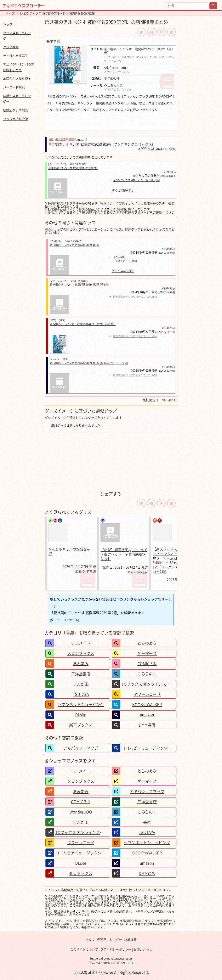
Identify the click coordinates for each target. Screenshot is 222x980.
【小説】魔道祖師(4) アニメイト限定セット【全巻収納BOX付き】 (124, 554)
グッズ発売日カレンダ (17, 36)
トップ (10, 13)
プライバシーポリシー (116, 949)
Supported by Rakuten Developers (111, 958)
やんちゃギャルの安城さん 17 (71, 551)
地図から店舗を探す (17, 79)
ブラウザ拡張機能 (15, 119)
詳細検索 (130, 939)
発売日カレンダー (110, 939)
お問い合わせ (143, 949)
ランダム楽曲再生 (15, 56)
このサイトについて (84, 949)
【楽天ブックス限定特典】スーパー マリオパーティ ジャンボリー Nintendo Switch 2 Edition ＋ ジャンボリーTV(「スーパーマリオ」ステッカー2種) (176, 560)
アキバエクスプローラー (24, 6)
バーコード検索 (14, 87)
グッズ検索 (11, 47)
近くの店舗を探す (123, 191)
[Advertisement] (111, 461)
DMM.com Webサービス (119, 963)
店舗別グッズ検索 (15, 110)
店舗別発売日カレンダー (17, 99)
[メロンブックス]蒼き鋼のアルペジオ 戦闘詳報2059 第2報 (57, 13)
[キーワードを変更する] (65, 620)
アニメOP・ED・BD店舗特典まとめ (18, 67)
